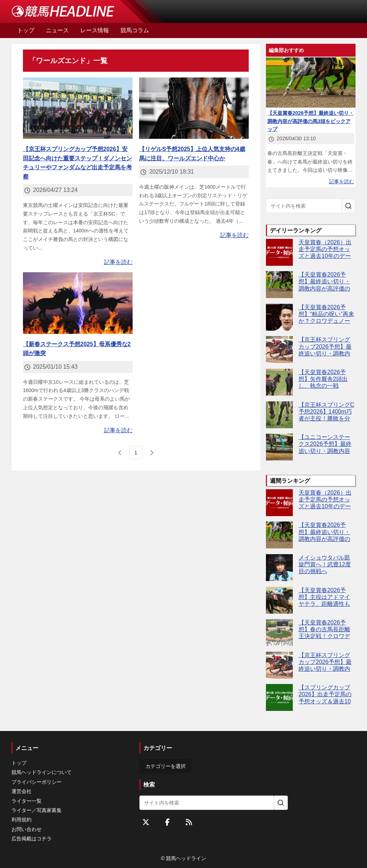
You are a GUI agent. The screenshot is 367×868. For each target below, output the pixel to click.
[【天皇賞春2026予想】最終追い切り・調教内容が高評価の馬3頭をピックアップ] (279, 285)
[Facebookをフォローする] (167, 822)
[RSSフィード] (189, 822)
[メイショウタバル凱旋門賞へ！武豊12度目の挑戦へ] (279, 568)
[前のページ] (120, 453)
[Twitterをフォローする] (146, 822)
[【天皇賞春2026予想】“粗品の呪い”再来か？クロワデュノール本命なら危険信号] (279, 317)
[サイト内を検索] (348, 206)
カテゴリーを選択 (166, 766)
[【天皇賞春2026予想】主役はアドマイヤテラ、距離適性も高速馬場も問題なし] (279, 600)
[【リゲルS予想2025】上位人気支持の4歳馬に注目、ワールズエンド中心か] (194, 108)
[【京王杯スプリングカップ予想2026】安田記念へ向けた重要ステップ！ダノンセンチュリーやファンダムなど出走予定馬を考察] (78, 108)
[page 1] (136, 453)
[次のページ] (152, 453)
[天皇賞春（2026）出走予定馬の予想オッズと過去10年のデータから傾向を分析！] (279, 252)
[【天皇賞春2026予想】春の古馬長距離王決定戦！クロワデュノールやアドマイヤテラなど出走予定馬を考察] (279, 633)
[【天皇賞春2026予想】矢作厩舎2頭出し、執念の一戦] (279, 382)
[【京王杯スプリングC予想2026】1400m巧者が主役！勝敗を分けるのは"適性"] (279, 415)
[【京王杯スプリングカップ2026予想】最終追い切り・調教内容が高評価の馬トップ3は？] (279, 350)
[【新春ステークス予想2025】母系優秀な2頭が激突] (78, 303)
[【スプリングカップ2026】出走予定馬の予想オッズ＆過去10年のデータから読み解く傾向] (279, 697)
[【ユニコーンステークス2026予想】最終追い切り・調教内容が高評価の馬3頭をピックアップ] (279, 447)
